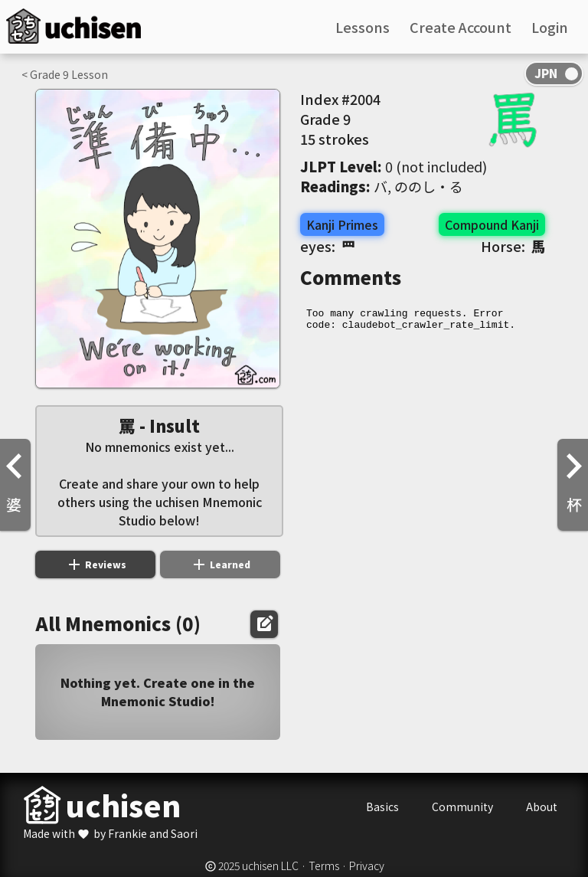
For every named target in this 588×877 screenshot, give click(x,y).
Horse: (513, 246)
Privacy (367, 866)
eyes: (328, 246)
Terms (324, 866)
